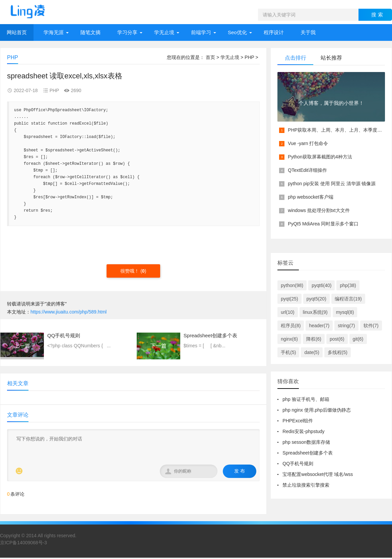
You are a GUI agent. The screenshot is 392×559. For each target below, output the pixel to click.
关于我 (308, 32)
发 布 (240, 471)
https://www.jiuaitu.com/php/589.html (69, 312)
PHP (249, 57)
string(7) (346, 326)
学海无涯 (54, 32)
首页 (210, 57)
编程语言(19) (348, 299)
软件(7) (371, 326)
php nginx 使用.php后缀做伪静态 (317, 410)
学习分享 (127, 32)
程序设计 (274, 32)
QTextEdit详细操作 (307, 170)
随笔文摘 (90, 32)
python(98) (292, 285)
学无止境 (164, 32)
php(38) (348, 285)
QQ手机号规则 (298, 464)
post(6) (337, 339)
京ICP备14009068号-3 (23, 543)
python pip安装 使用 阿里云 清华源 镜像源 (332, 184)
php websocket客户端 (310, 197)
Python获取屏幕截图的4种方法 (320, 157)
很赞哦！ (130, 271)
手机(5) (288, 352)
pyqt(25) (289, 299)
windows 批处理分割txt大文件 (319, 210)
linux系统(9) (315, 312)
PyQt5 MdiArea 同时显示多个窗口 (323, 224)
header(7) (319, 326)
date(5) (312, 352)
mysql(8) (345, 312)
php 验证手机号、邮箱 (306, 399)
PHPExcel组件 (298, 421)
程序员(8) (291, 326)
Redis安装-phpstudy (303, 431)
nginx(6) (289, 339)
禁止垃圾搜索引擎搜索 (306, 485)
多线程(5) (338, 352)
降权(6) (314, 339)
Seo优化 (237, 32)
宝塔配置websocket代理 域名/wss (318, 474)
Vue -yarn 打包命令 (308, 143)
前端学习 (201, 32)
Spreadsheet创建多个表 (307, 453)
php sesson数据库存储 (306, 442)
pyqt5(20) (316, 299)
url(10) (287, 312)
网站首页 (17, 32)
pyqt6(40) (321, 285)
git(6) (358, 339)
